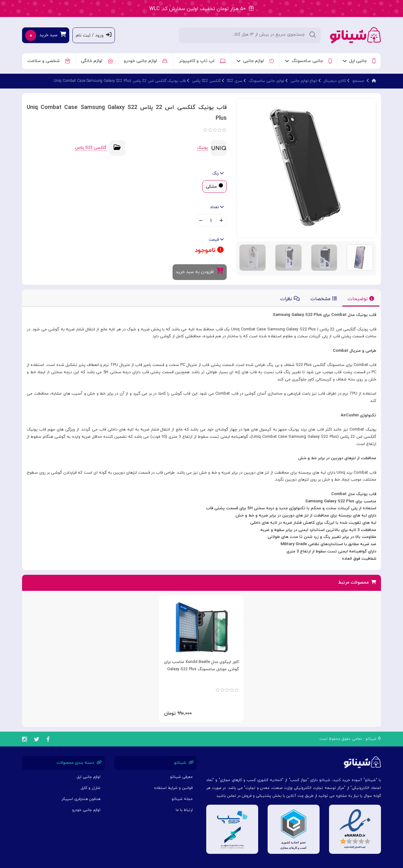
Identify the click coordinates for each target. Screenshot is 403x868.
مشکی (211, 187)
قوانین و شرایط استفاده (173, 788)
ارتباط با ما (184, 810)
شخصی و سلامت (49, 61)
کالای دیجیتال (335, 81)
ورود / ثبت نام (94, 35)
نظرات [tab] (290, 299)
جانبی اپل (359, 61)
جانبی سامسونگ (309, 61)
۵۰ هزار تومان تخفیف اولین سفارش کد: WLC (201, 9)
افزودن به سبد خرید (200, 271)
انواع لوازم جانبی (304, 81)
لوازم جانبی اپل (88, 777)
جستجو (358, 81)
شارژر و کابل (91, 788)
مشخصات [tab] (324, 299)
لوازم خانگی (97, 61)
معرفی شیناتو (181, 777)
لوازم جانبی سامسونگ (267, 81)
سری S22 (235, 81)
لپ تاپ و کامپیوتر (202, 61)
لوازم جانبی (255, 61)
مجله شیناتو (182, 799)
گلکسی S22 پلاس (206, 81)
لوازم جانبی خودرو (145, 61)
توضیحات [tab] (361, 299)
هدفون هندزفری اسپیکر (81, 799)
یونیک (202, 148)
